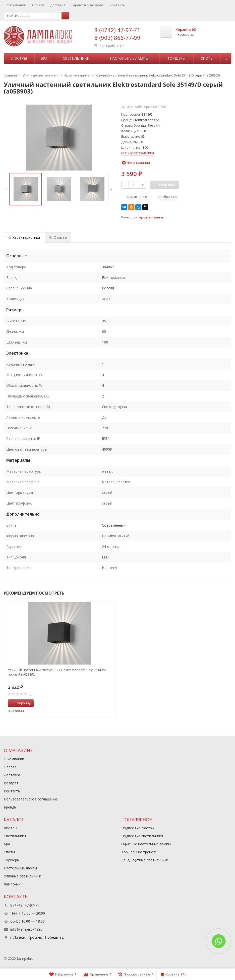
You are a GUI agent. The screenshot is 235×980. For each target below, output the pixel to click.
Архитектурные (151, 217)
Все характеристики (138, 153)
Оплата (38, 5)
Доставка (58, 5)
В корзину (20, 703)
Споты (207, 58)
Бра (44, 58)
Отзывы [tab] (58, 237)
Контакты (118, 5)
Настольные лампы (129, 58)
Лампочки (12, 884)
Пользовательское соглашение (31, 799)
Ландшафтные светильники (145, 860)
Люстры (19, 58)
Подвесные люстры (138, 828)
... (226, 58)
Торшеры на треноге (139, 852)
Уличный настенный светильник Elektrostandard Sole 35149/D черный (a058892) (57, 672)
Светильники (76, 58)
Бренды (10, 807)
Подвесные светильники (142, 836)
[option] (25, 189)
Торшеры (177, 58)
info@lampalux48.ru (26, 929)
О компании (16, 5)
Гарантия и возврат (88, 5)
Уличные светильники (22, 876)
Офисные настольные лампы (146, 844)
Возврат (11, 783)
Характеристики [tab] (24, 237)
